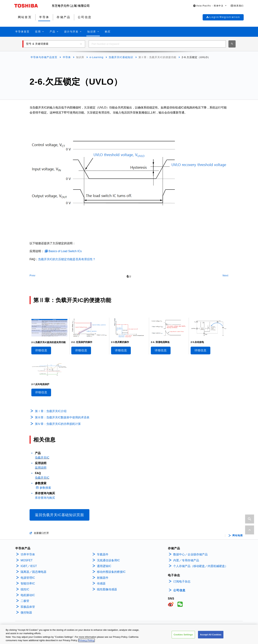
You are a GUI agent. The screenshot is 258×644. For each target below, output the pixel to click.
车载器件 (103, 554)
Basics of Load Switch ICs (65, 251)
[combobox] (157, 44)
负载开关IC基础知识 (121, 57)
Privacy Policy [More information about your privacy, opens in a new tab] (87, 641)
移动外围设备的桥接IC (111, 572)
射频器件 (103, 578)
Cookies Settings (183, 635)
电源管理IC (28, 578)
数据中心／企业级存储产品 (190, 554)
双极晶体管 (28, 607)
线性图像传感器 (107, 589)
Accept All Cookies (211, 635)
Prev (33, 275)
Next (225, 275)
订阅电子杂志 (182, 582)
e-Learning (96, 57)
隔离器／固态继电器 (34, 572)
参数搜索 (45, 488)
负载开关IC (42, 458)
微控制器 (26, 613)
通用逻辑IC (104, 566)
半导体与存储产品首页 (44, 57)
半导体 (67, 57)
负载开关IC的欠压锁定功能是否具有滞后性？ (67, 259)
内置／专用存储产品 (186, 560)
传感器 (101, 583)
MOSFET (27, 560)
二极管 (25, 601)
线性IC (25, 589)
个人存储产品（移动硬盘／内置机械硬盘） (200, 566)
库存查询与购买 (45, 498)
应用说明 (41, 468)
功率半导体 (28, 554)
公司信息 (179, 590)
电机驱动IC (28, 595)
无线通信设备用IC (108, 560)
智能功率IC (28, 583)
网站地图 (238, 536)
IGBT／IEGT (29, 566)
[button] (210, 6)
